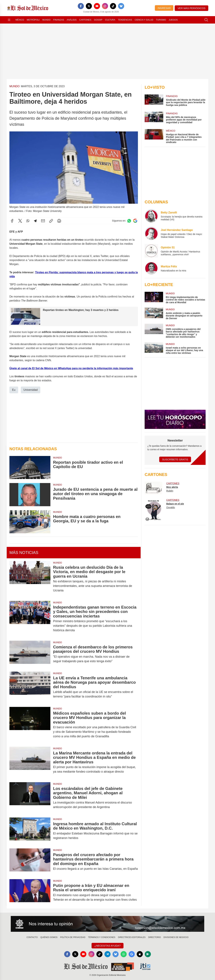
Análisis (72, 20)
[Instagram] (105, 6)
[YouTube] (97, 6)
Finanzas (59, 20)
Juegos (173, 20)
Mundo (46, 20)
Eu (14, 390)
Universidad (31, 390)
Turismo (161, 20)
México (20, 20)
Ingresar (164, 8)
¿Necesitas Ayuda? (107, 946)
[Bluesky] (121, 6)
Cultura (110, 20)
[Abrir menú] (9, 20)
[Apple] (140, 954)
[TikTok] (113, 6)
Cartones (85, 20)
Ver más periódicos (191, 8)
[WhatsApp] (124, 954)
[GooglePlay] (148, 954)
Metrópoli (33, 20)
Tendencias (125, 20)
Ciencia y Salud (144, 20)
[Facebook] (81, 6)
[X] (89, 6)
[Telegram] (107, 954)
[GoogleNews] (132, 954)
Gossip (98, 20)
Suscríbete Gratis (175, 459)
